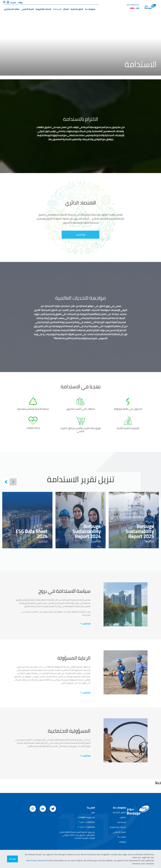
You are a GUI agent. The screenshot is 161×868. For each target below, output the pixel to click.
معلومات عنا (90, 9)
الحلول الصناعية (77, 9)
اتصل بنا (13, 3)
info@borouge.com (87, 817)
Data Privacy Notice (35, 860)
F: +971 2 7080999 (86, 827)
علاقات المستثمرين (12, 9)
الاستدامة (57, 9)
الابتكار (66, 9)
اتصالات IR (122, 837)
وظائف (20, 3)
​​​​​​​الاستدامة (134, 18)
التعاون (123, 817)
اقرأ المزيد (86, 704)
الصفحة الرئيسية (149, 18)
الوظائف (122, 842)
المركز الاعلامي (27, 9)
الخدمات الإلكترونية (43, 9)
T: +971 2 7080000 (86, 822)
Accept (12, 859)
